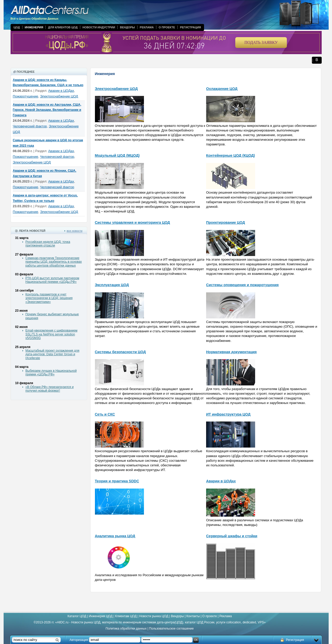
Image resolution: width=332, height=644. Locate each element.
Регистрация (191, 27)
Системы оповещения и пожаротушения (242, 285)
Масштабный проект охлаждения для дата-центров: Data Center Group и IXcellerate (52, 354)
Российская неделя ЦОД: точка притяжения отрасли (48, 244)
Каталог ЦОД (77, 616)
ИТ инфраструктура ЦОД (228, 414)
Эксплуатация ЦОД (112, 285)
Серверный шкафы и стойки (232, 536)
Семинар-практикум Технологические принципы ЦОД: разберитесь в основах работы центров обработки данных (54, 262)
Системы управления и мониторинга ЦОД (132, 222)
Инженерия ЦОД (101, 616)
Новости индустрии (99, 27)
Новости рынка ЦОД (154, 616)
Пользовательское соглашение (171, 629)
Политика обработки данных (126, 629)
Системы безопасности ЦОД (120, 352)
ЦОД (17, 27)
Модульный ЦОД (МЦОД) (117, 155)
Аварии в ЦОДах (61, 91)
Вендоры (127, 27)
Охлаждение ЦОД (222, 89)
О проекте (167, 27)
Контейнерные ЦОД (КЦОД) (230, 155)
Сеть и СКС (105, 414)
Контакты (193, 616)
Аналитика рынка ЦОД (115, 536)
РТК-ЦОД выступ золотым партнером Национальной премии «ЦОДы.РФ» (52, 280)
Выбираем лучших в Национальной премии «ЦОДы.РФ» (51, 373)
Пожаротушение (26, 96)
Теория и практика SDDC (117, 481)
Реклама (147, 27)
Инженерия (34, 27)
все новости (74, 231)
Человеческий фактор (30, 126)
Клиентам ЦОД (126, 616)
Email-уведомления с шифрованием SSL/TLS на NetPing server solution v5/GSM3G (51, 334)
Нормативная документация (231, 352)
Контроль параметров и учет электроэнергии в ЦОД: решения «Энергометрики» (49, 298)
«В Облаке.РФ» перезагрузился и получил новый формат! (50, 389)
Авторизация (79, 640)
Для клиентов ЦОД (63, 27)
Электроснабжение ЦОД (59, 96)
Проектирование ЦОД (225, 222)
